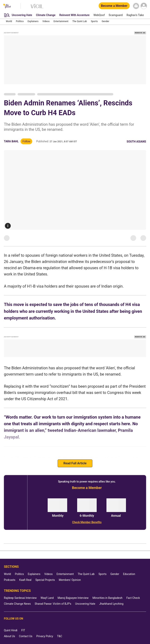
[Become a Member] (114, 6)
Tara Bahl (11, 141)
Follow (26, 141)
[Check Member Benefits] (87, 522)
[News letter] (136, 6)
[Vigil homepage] (37, 8)
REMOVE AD (140, 33)
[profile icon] (144, 6)
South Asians (136, 142)
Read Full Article (75, 463)
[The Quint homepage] (7, 6)
